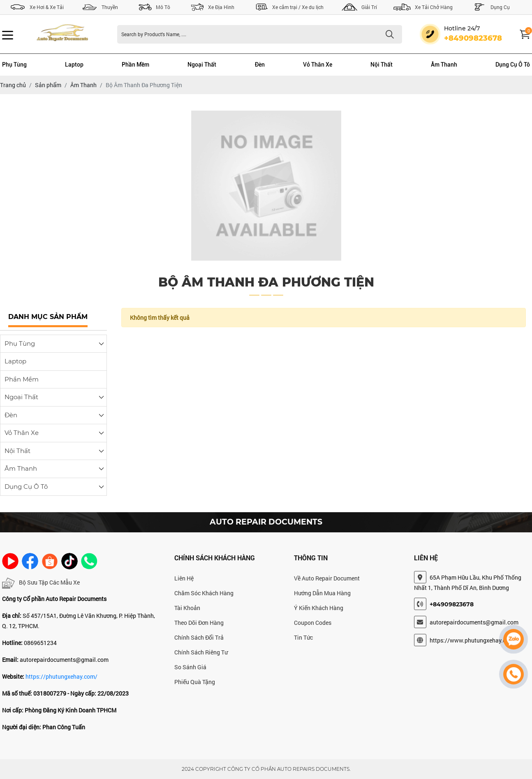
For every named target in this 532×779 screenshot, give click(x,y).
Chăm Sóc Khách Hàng (204, 593)
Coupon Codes (313, 623)
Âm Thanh (444, 65)
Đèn (260, 65)
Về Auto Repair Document (327, 578)
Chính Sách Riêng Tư (201, 652)
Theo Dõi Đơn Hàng (199, 623)
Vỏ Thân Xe (318, 65)
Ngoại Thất (202, 65)
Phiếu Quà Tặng (195, 682)
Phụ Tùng (14, 65)
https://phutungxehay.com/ (61, 676)
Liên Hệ (184, 578)
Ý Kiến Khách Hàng (319, 608)
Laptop (74, 65)
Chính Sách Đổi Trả (199, 637)
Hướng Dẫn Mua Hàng (322, 593)
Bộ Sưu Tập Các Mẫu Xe (41, 583)
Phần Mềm (135, 65)
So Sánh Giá (190, 667)
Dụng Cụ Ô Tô (513, 65)
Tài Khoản (187, 608)
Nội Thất (382, 65)
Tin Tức (303, 637)
